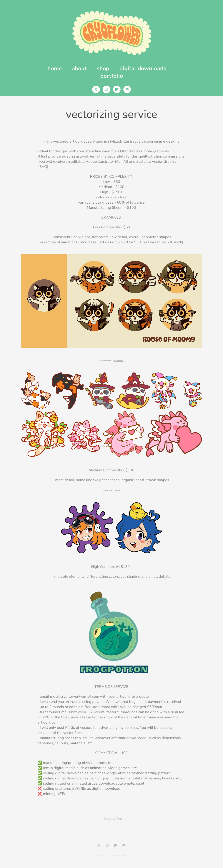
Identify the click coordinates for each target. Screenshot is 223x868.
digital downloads (143, 68)
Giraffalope (119, 360)
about (79, 68)
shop (103, 68)
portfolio (112, 75)
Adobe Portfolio (118, 855)
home (55, 68)
